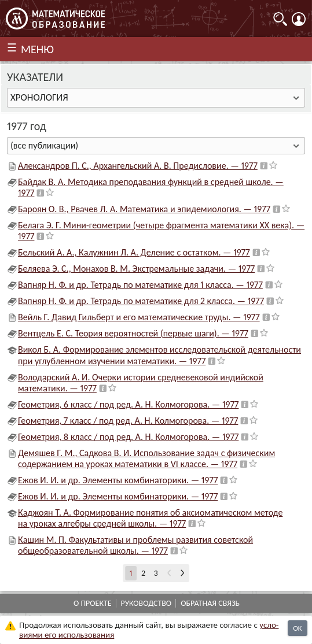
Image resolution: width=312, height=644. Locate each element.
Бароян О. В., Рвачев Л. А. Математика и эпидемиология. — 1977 (144, 209)
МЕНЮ (37, 49)
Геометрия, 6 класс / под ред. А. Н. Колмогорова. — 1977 (128, 404)
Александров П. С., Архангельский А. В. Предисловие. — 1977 (138, 166)
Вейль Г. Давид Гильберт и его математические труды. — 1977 (139, 317)
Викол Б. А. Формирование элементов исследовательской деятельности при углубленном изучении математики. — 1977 (159, 355)
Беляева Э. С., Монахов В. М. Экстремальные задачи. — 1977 (136, 269)
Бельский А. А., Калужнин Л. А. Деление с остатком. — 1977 (134, 252)
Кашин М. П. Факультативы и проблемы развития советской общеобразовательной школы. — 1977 (135, 545)
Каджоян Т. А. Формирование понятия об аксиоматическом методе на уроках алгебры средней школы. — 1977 (150, 518)
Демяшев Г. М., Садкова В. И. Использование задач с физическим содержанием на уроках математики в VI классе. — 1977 (146, 458)
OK (297, 628)
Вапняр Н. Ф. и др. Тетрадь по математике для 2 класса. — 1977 (141, 301)
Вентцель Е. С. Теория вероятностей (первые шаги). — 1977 (133, 333)
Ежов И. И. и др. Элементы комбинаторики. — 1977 (118, 480)
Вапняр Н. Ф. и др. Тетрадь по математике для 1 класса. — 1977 (140, 285)
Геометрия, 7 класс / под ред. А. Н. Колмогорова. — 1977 (128, 421)
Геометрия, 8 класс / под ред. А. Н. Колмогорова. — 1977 (128, 437)
